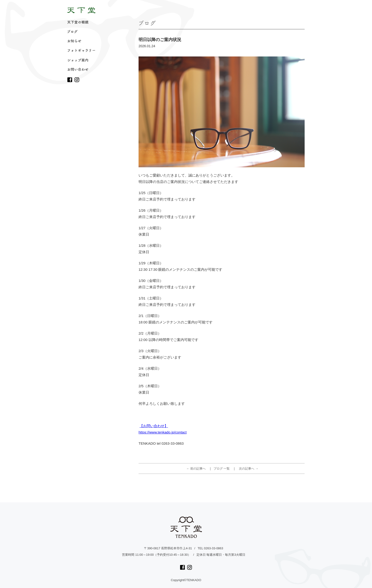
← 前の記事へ (196, 469)
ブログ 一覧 (222, 469)
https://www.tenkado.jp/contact (163, 432)
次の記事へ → (249, 469)
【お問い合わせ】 (154, 426)
